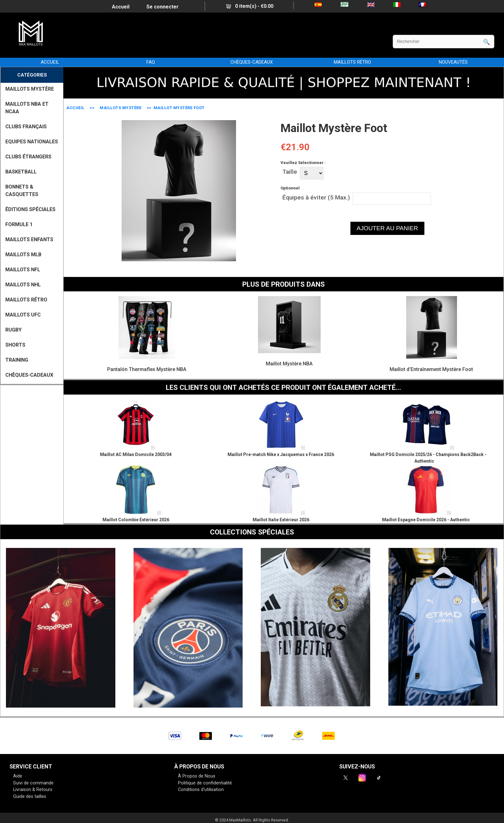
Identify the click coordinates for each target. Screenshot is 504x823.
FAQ (151, 62)
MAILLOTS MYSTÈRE (121, 108)
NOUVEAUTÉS (453, 62)
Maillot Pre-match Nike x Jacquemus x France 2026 (281, 454)
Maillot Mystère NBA (289, 364)
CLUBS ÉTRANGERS (28, 157)
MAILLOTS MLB (23, 255)
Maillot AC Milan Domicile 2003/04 (136, 454)
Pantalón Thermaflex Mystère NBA (147, 369)
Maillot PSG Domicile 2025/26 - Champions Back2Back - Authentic (428, 458)
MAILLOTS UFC (23, 315)
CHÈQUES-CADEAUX (252, 62)
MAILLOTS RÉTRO (352, 62)
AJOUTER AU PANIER (387, 228)
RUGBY (13, 330)
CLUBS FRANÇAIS (26, 127)
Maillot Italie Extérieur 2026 (281, 520)
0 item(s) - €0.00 (250, 6)
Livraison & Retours (33, 790)
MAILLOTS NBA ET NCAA (27, 108)
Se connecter (163, 7)
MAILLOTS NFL (23, 270)
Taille (290, 172)
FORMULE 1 (19, 224)
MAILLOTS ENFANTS (29, 239)
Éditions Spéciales (30, 209)
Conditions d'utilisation (201, 790)
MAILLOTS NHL (23, 285)
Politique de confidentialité (205, 783)
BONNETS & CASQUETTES (22, 191)
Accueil (121, 7)
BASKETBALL (21, 172)
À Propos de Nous (197, 776)
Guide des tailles (30, 796)
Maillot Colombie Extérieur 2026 (136, 520)
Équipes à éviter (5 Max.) (316, 197)
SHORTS (15, 345)
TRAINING (17, 360)
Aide (18, 776)
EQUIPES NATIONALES (32, 142)
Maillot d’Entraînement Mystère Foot (431, 369)
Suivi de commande (33, 783)
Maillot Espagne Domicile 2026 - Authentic (426, 520)
